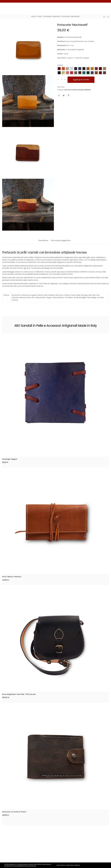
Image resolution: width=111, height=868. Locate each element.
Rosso (43, 298)
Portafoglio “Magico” (10, 459)
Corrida (100, 298)
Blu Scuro (59, 295)
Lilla (90, 295)
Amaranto (16, 295)
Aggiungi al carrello (81, 80)
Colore (60, 65)
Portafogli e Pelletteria (84, 90)
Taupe (49, 298)
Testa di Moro (58, 298)
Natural (23, 298)
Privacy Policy (61, 865)
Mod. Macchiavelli (70, 90)
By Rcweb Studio (31, 866)
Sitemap (77, 865)
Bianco (41, 295)
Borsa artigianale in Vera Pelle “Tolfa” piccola (19, 694)
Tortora (15, 300)
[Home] (33, 16)
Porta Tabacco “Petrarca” (12, 577)
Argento (34, 295)
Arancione (25, 295)
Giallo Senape (82, 295)
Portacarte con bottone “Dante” (14, 812)
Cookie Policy (70, 865)
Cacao (67, 295)
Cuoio (73, 295)
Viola (89, 298)
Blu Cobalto (50, 295)
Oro (33, 298)
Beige (94, 298)
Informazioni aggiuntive (61, 241)
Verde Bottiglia (80, 298)
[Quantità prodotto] (62, 80)
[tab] (43, 242)
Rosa (38, 298)
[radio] (59, 69)
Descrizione (43, 241)
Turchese (69, 298)
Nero (29, 298)
